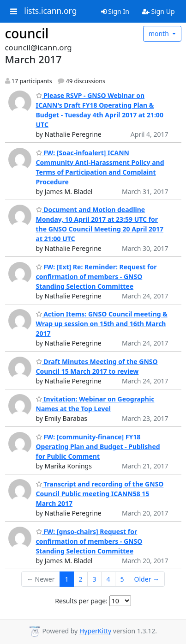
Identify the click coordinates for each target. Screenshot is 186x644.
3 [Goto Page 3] (95, 579)
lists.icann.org (50, 11)
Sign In (115, 11)
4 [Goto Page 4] (108, 579)
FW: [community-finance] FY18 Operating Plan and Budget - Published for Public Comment (98, 447)
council (27, 33)
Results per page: (81, 601)
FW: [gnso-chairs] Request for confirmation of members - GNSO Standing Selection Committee (89, 541)
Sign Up (159, 11)
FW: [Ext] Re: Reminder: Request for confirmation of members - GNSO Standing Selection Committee (96, 276)
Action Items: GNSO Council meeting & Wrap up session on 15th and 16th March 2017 (102, 324)
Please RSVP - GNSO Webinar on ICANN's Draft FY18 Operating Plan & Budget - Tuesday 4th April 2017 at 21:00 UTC (100, 110)
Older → (147, 579)
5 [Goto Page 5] (122, 579)
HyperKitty (95, 631)
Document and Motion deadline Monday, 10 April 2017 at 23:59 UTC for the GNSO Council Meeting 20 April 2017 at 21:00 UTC (100, 224)
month (160, 33)
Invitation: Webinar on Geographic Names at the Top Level (95, 404)
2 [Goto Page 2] (81, 579)
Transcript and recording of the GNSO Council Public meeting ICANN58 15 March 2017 (100, 494)
